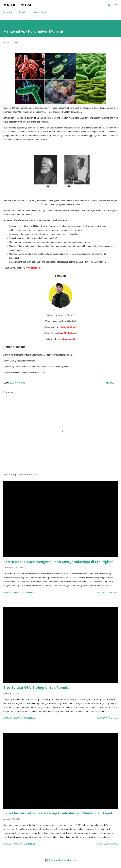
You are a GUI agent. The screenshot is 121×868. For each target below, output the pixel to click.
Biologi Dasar (40, 12)
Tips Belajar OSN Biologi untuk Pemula (36, 687)
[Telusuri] (109, 5)
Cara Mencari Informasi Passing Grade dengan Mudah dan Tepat (58, 813)
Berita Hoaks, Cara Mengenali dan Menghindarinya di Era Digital (58, 562)
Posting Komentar (25, 592)
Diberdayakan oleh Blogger (60, 860)
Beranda (8, 12)
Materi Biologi (17, 5)
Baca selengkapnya (107, 592)
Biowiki (23, 12)
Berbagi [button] (110, 383)
